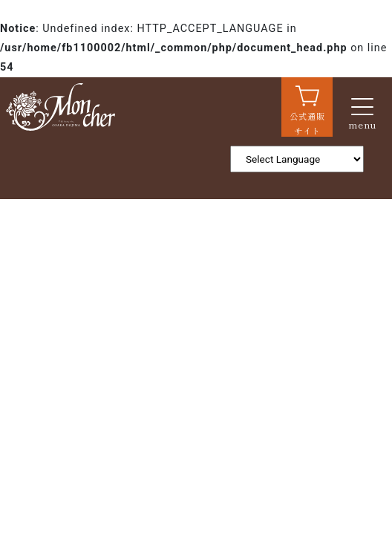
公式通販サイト (307, 123)
